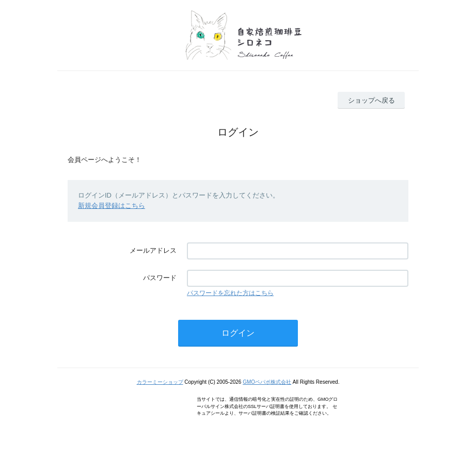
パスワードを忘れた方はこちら (230, 293)
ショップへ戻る (371, 100)
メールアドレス (153, 250)
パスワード (160, 278)
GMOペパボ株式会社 (267, 382)
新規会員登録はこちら (112, 206)
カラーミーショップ (160, 382)
